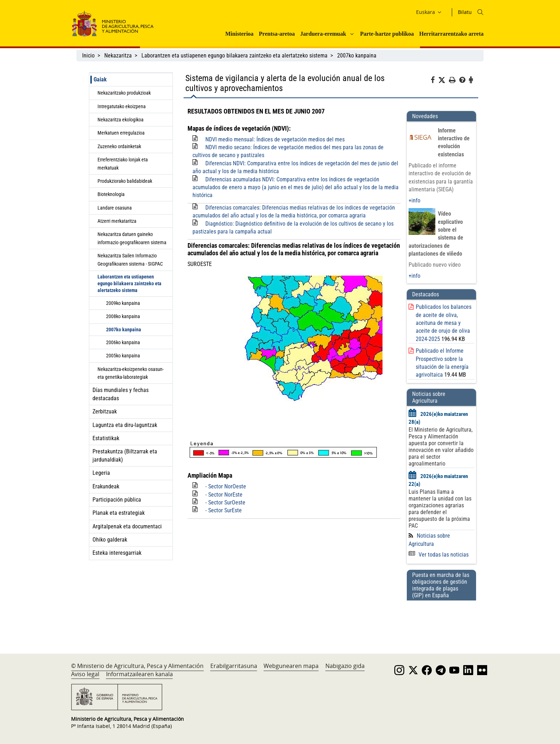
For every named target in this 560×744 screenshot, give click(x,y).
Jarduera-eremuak (323, 34)
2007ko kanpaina (357, 56)
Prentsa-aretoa (277, 34)
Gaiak (100, 79)
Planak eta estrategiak (119, 513)
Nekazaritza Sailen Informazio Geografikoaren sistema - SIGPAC (130, 260)
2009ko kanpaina (123, 303)
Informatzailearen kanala (139, 674)
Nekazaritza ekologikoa (121, 120)
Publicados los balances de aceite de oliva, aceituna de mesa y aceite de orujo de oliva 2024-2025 (444, 323)
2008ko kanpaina (123, 316)
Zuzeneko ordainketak (119, 146)
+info (414, 200)
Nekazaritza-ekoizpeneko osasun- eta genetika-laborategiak (131, 373)
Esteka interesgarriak (117, 553)
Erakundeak (106, 486)
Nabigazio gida (345, 666)
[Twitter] (444, 80)
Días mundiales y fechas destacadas (121, 394)
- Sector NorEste (224, 495)
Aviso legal (85, 674)
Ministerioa (239, 34)
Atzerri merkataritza (117, 221)
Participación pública (117, 500)
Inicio (88, 56)
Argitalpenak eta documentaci (127, 526)
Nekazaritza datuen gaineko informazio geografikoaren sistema (132, 238)
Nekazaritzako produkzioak (124, 93)
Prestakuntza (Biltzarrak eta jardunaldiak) (125, 455)
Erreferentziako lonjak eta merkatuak (123, 164)
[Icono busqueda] (480, 12)
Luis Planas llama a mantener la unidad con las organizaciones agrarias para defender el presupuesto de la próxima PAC (440, 509)
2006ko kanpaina (123, 342)
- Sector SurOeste (225, 502)
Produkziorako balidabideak (125, 181)
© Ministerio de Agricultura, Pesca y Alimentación (137, 666)
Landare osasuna (115, 208)
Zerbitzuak (105, 411)
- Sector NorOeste (226, 486)
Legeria (101, 473)
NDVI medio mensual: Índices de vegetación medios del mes (275, 139)
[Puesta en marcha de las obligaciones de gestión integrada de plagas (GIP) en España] (441, 620)
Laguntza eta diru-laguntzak (125, 425)
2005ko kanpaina (123, 356)
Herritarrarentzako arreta (451, 34)
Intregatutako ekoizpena (122, 106)
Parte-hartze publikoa (387, 34)
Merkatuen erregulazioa (121, 133)
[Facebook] (434, 81)
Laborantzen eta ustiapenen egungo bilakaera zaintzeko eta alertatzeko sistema (234, 56)
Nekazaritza (118, 56)
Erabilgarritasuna (234, 666)
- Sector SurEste (224, 510)
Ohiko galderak (110, 540)
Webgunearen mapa (291, 666)
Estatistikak (106, 438)
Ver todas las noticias (439, 555)
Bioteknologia (111, 194)
